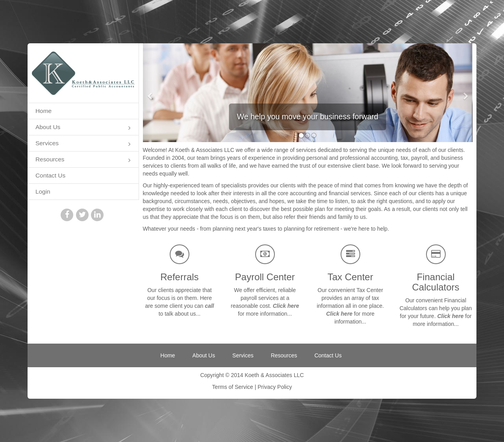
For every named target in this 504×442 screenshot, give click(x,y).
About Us (83, 128)
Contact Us (50, 175)
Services (83, 144)
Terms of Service (233, 387)
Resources (83, 160)
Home (44, 111)
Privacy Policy (275, 387)
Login (43, 191)
